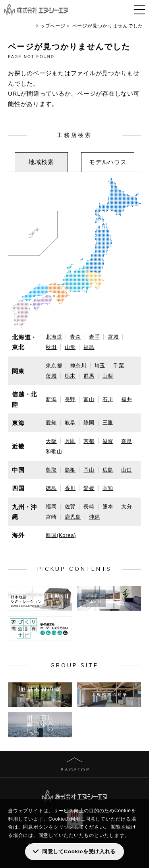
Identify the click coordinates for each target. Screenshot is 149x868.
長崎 (89, 506)
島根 (70, 470)
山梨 (108, 376)
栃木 (70, 376)
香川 (70, 488)
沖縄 (95, 517)
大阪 (51, 441)
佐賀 (70, 506)
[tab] (41, 162)
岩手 (95, 337)
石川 (108, 399)
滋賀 (108, 441)
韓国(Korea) (61, 535)
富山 (89, 399)
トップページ (50, 26)
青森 (75, 337)
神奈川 (78, 365)
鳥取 (51, 470)
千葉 (119, 365)
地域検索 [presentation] (41, 162)
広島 (108, 470)
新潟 (51, 399)
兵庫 (70, 441)
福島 (89, 347)
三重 (108, 422)
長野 (70, 399)
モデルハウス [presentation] (108, 162)
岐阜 (70, 422)
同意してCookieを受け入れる (79, 851)
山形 (70, 347)
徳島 (51, 488)
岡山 (89, 470)
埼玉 (100, 365)
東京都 (54, 365)
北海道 (54, 337)
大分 (127, 506)
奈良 (127, 441)
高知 (108, 488)
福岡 (51, 506)
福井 (127, 399)
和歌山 (54, 452)
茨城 (51, 376)
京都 (89, 441)
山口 (127, 470)
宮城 (113, 337)
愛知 (51, 422)
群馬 (89, 376)
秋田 (51, 347)
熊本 (108, 506)
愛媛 (89, 488)
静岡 (89, 422)
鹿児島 (73, 517)
